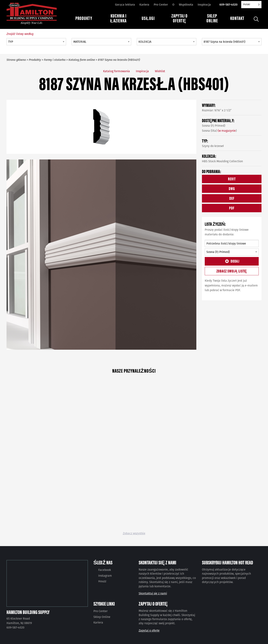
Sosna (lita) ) (219, 131)
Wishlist (160, 71)
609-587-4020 (228, 5)
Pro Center (161, 5)
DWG (232, 188)
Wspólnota (186, 5)
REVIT (232, 179)
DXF (232, 198)
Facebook (105, 570)
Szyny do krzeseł (213, 146)
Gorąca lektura (125, 5)
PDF (232, 208)
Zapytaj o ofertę (149, 630)
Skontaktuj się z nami (153, 593)
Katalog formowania (117, 71)
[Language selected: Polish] (251, 5)
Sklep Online (102, 617)
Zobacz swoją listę (232, 271)
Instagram (105, 576)
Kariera (144, 5)
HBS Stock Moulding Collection (222, 161)
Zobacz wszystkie (134, 533)
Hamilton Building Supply (28, 612)
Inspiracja (204, 5)
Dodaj (232, 261)
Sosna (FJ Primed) (214, 126)
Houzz (102, 581)
